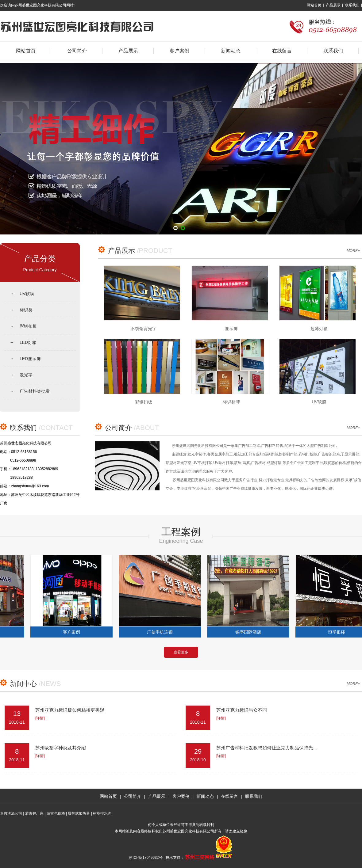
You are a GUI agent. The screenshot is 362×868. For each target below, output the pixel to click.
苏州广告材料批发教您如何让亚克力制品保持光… (267, 748)
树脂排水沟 (102, 813)
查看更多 (181, 652)
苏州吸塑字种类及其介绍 (61, 748)
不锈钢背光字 (144, 329)
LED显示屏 (30, 359)
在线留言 (282, 51)
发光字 (26, 375)
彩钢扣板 (28, 326)
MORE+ (353, 251)
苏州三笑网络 (200, 857)
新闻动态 (231, 51)
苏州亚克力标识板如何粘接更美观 (70, 710)
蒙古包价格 (56, 813)
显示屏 (231, 329)
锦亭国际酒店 (250, 632)
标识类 (26, 310)
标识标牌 (231, 402)
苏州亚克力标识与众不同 (242, 710)
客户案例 (179, 51)
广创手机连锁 (162, 632)
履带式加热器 (79, 813)
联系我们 (352, 5)
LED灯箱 (28, 342)
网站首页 (314, 5)
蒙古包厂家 (34, 813)
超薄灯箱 (319, 329)
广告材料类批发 (35, 391)
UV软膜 (27, 294)
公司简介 (77, 51)
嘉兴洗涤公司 (11, 813)
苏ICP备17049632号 (146, 858)
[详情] (40, 718)
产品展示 (333, 5)
